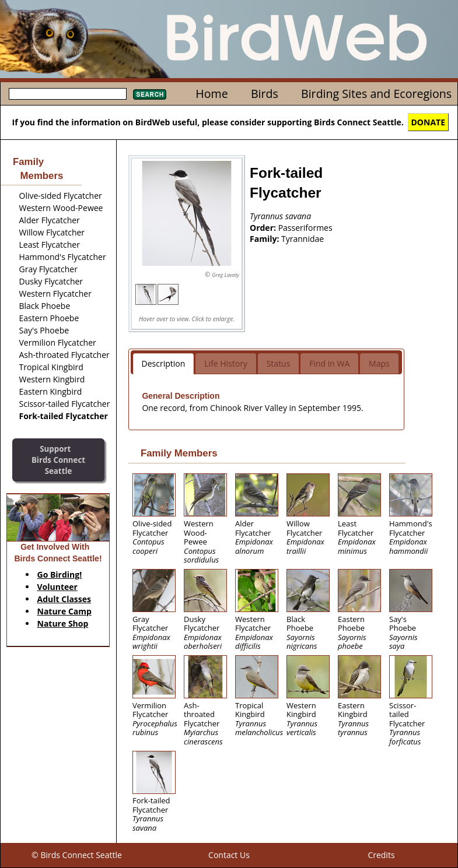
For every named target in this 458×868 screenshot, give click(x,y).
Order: (264, 228)
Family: (265, 239)
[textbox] (68, 94)
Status (279, 363)
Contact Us (229, 855)
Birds (265, 94)
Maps (379, 363)
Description (164, 363)
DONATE (429, 122)
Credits (381, 855)
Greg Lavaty (225, 275)
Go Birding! (60, 574)
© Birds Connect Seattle (77, 855)
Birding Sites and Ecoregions (376, 94)
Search (150, 94)
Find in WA (329, 363)
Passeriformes (305, 228)
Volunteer (57, 587)
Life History (226, 363)
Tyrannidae (303, 239)
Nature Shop (63, 623)
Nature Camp (64, 611)
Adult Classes (64, 599)
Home (211, 94)
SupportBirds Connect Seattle (58, 460)
